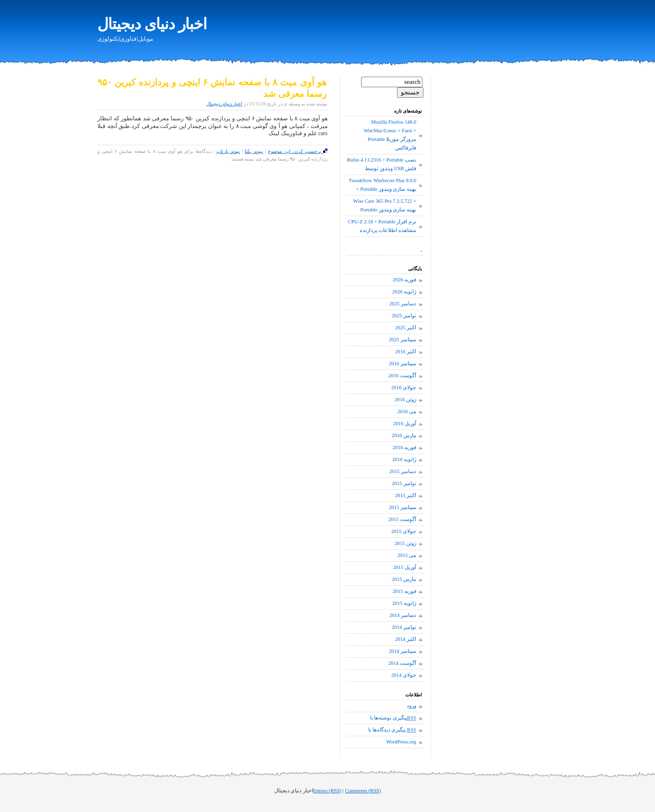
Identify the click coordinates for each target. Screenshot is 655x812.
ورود (411, 706)
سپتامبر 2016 (403, 364)
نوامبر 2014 (404, 627)
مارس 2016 (404, 435)
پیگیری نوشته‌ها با (393, 718)
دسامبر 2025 (403, 304)
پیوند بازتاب (228, 151)
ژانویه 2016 (404, 459)
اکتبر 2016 (406, 352)
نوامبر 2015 (404, 483)
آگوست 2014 (402, 663)
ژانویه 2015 (404, 603)
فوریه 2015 (404, 591)
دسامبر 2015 (403, 471)
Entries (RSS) (327, 791)
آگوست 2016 (402, 376)
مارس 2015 (404, 579)
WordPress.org (401, 742)
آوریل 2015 (405, 567)
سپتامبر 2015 (403, 507)
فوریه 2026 (404, 280)
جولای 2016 (404, 388)
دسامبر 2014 (403, 615)
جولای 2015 (404, 531)
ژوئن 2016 (405, 400)
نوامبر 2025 (404, 316)
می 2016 (407, 412)
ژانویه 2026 (404, 292)
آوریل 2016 (405, 423)
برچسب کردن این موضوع (298, 151)
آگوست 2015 (402, 519)
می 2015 (407, 555)
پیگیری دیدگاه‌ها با (392, 730)
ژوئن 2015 (405, 543)
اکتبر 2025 (406, 328)
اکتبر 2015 (406, 495)
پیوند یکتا (254, 151)
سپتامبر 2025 (403, 340)
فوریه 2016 (404, 447)
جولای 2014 (404, 675)
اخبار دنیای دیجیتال (152, 24)
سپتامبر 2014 (403, 651)
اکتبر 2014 (406, 639)
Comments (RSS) (363, 791)
